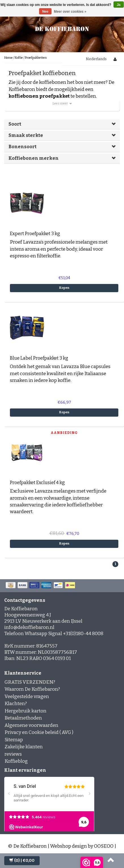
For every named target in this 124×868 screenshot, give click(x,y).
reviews (13, 754)
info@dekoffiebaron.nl (29, 627)
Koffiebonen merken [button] (34, 158)
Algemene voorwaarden (31, 725)
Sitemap (14, 740)
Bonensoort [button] (23, 147)
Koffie (19, 58)
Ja (118, 5)
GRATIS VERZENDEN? (30, 682)
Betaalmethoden (23, 718)
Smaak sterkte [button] (26, 135)
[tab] (62, 124)
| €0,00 (22, 861)
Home (8, 58)
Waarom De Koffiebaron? (32, 689)
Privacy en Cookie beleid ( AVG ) (39, 732)
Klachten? (16, 704)
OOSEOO (104, 846)
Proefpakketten (36, 58)
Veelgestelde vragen (27, 697)
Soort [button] (15, 124)
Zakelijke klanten (24, 747)
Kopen (64, 288)
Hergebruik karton (25, 711)
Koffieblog (16, 761)
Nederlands (96, 59)
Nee (45, 12)
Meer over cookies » (70, 12)
